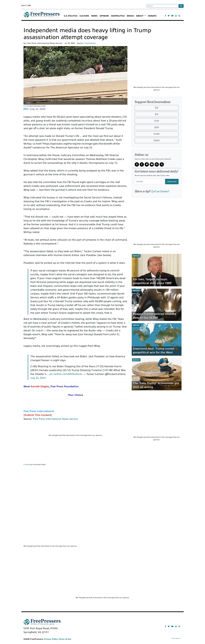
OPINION (104, 16)
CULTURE (84, 16)
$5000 (157, 141)
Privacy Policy (51, 639)
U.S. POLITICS (71, 16)
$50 (157, 114)
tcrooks (26, 106)
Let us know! (160, 191)
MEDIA (130, 16)
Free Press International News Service (55, 419)
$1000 (157, 134)
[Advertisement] (75, 429)
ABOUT (140, 16)
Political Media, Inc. (176, 638)
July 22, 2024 (38, 378)
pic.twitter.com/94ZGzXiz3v (66, 374)
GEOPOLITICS (118, 16)
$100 (157, 121)
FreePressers (42, 16)
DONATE (152, 16)
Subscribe (172, 182)
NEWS (94, 16)
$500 (157, 127)
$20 (157, 108)
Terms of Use (65, 639)
